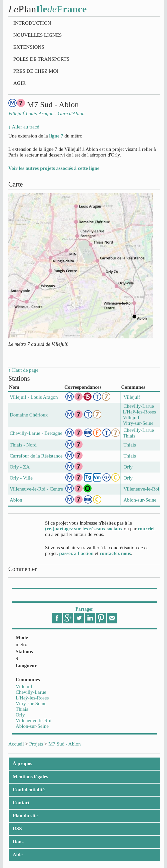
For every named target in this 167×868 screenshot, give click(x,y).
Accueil (16, 744)
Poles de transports (41, 59)
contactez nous (115, 553)
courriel (146, 529)
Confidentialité (29, 790)
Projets (36, 744)
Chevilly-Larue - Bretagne (36, 433)
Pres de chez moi (36, 71)
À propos (22, 764)
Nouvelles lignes (37, 35)
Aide (18, 855)
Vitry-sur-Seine (31, 703)
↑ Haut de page (23, 370)
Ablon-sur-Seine (32, 726)
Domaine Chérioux (29, 415)
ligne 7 (56, 136)
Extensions (29, 47)
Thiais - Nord (23, 445)
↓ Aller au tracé (24, 127)
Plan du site (25, 816)
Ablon (16, 500)
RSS (17, 829)
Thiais (22, 709)
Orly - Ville (21, 478)
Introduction (32, 23)
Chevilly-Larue (31, 692)
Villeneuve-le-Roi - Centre (36, 489)
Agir (19, 83)
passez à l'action (76, 553)
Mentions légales (30, 777)
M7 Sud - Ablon (64, 744)
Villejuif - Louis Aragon (34, 397)
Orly (20, 715)
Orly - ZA (20, 467)
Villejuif (24, 686)
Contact (21, 803)
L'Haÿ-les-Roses (32, 698)
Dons (18, 842)
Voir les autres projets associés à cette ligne (54, 168)
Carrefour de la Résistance (36, 456)
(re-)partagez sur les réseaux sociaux (84, 529)
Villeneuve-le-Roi (33, 720)
